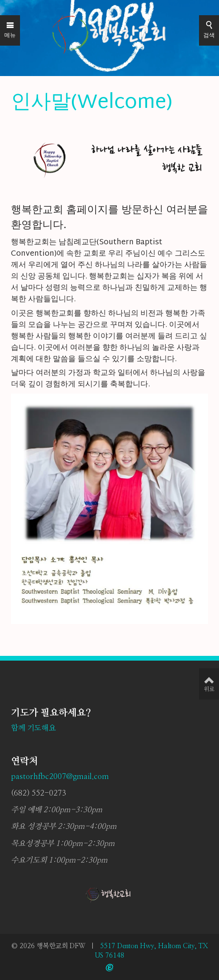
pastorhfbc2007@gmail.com (60, 777)
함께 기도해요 (33, 728)
